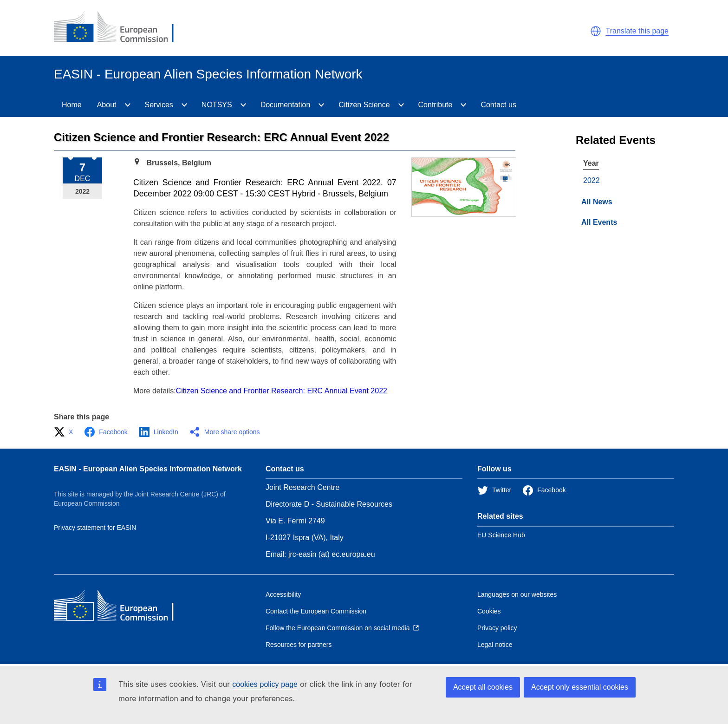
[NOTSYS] (243, 105)
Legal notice (495, 645)
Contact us (498, 105)
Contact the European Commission (316, 611)
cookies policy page (265, 684)
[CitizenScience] (401, 105)
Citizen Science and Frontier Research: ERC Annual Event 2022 (282, 391)
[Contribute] (463, 105)
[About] (128, 105)
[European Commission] (121, 28)
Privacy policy (497, 628)
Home (72, 105)
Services (159, 105)
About (107, 105)
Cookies (489, 611)
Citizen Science (364, 105)
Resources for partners (299, 645)
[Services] (184, 105)
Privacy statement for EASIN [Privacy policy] (95, 528)
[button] (596, 31)
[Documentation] (321, 105)
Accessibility (283, 594)
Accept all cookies (483, 687)
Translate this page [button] (637, 31)
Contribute (435, 105)
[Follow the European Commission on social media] (342, 628)
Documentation (286, 105)
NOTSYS (217, 105)
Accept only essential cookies (580, 687)
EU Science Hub (501, 535)
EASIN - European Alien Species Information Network (148, 469)
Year (591, 163)
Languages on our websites (517, 594)
